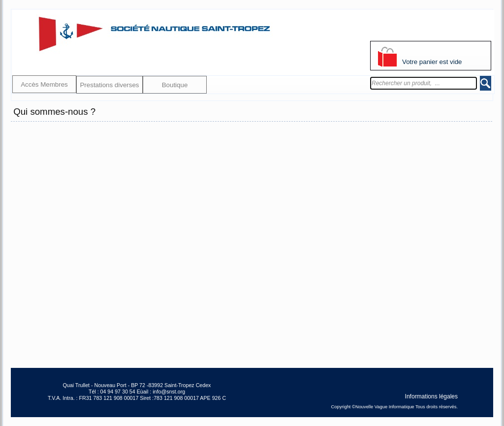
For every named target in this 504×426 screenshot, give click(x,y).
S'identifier (384, 30)
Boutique (175, 85)
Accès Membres (44, 84)
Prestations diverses (109, 85)
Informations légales (431, 396)
